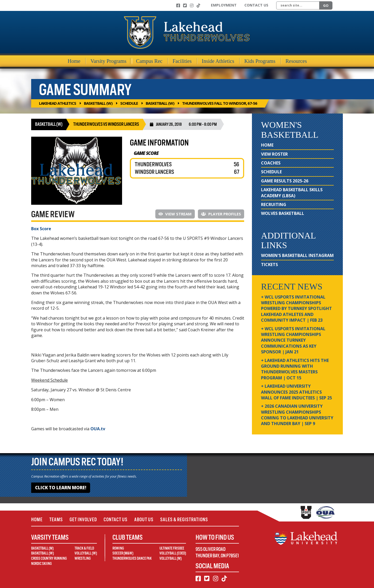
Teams (56, 520)
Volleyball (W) (86, 553)
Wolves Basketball (283, 213)
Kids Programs (260, 61)
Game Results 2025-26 (285, 181)
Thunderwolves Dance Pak (132, 558)
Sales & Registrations (184, 520)
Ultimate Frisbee (172, 548)
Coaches (271, 163)
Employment (224, 5)
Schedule (129, 103)
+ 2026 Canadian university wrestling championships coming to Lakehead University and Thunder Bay (297, 415)
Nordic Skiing (41, 564)
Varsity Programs (108, 61)
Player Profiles (221, 214)
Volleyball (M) (171, 558)
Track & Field (84, 548)
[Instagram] (192, 5)
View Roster (274, 154)
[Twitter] (185, 5)
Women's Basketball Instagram (297, 255)
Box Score (41, 229)
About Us (144, 520)
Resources (296, 61)
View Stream (175, 214)
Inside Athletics (218, 61)
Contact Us (256, 5)
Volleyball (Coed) (173, 553)
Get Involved (83, 520)
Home (74, 61)
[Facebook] (178, 5)
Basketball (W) (98, 103)
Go (326, 5)
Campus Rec (149, 61)
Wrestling (83, 558)
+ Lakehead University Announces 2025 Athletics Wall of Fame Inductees (296, 392)
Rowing (118, 548)
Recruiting (274, 204)
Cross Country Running (49, 558)
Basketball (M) (42, 548)
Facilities (182, 61)
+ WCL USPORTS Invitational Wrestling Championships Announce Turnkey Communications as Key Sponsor (293, 340)
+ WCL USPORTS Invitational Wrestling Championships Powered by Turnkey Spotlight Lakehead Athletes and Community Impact (296, 309)
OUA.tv (98, 429)
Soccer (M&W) (123, 553)
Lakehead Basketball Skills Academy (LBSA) (292, 193)
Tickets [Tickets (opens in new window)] (269, 265)
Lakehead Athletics (58, 103)
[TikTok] (198, 5)
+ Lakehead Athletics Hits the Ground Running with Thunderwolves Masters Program (295, 369)
